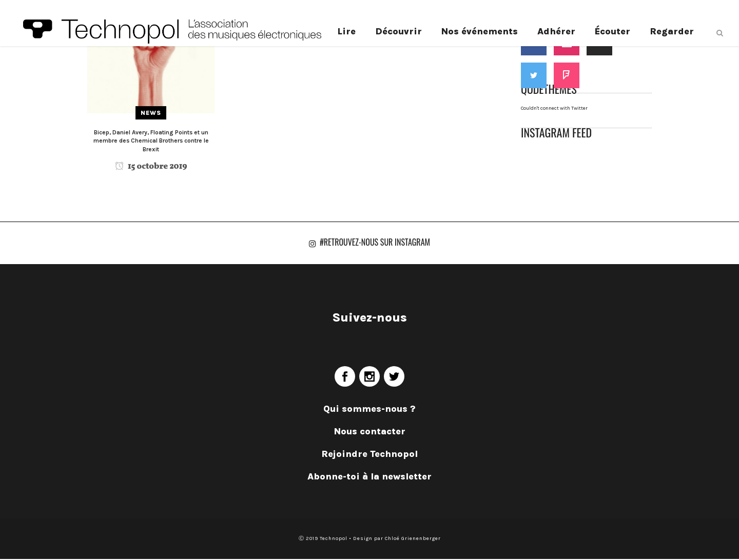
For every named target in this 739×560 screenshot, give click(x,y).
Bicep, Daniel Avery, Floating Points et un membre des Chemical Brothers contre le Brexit (151, 141)
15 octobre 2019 (151, 167)
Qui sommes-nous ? (369, 410)
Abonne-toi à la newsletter (369, 477)
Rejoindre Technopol (369, 455)
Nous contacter (370, 432)
